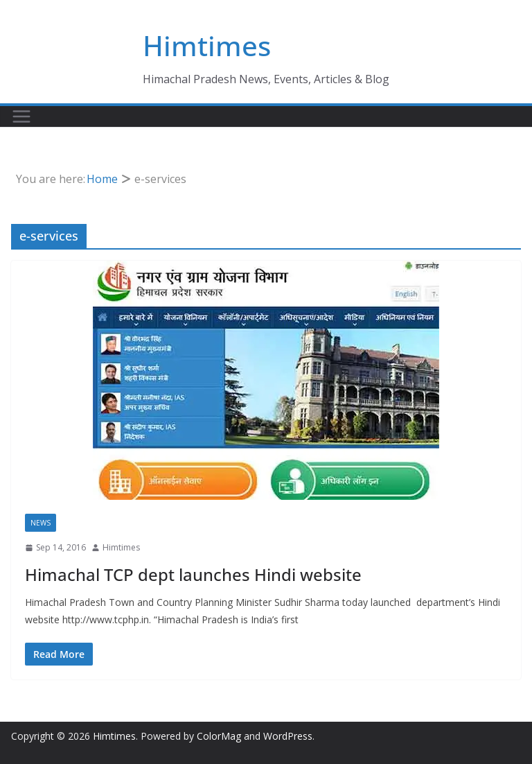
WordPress (288, 736)
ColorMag (219, 736)
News (41, 523)
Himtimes (207, 45)
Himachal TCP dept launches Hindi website (193, 574)
